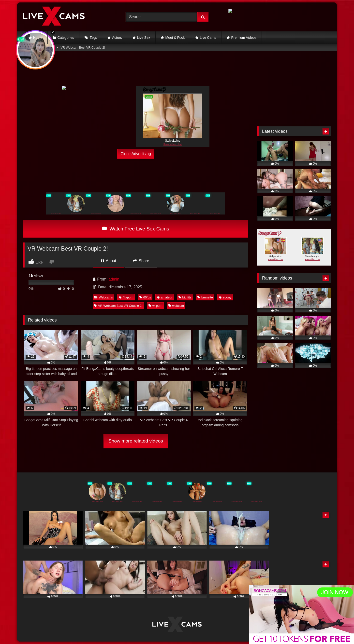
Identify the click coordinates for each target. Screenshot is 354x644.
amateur (165, 297)
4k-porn (126, 297)
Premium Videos (244, 38)
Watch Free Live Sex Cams (136, 229)
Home (38, 38)
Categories (66, 38)
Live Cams (208, 38)
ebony (225, 297)
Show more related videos (136, 441)
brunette (205, 297)
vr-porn (155, 306)
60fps (145, 297)
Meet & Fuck (175, 38)
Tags (93, 38)
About (108, 261)
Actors (117, 38)
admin (114, 279)
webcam (176, 306)
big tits (185, 297)
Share (141, 261)
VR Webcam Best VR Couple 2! (118, 306)
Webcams (103, 297)
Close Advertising (136, 154)
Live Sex (144, 38)
